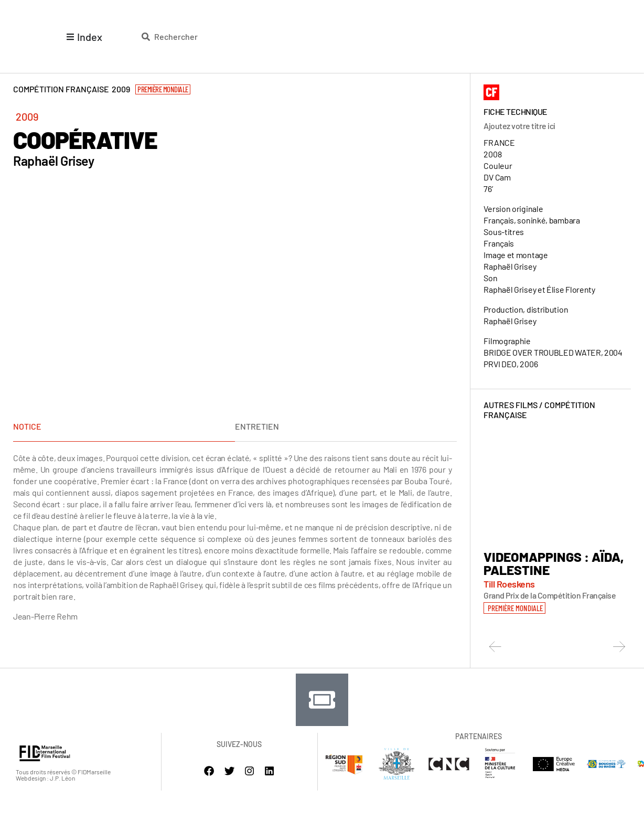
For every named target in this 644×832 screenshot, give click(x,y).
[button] (514, 607)
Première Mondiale (163, 89)
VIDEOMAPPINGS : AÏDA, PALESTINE (554, 563)
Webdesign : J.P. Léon (45, 777)
